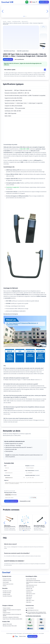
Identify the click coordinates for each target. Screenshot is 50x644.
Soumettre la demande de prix (11, 502)
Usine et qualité (6, 583)
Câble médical (29, 599)
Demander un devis (44, 2)
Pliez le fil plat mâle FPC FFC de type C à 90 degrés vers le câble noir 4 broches (40, 527)
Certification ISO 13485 (7, 581)
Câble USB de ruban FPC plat (9, 51)
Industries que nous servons (8, 584)
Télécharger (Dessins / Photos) (10, 493)
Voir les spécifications (19, 59)
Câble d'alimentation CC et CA (32, 586)
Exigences (7, 481)
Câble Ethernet (29, 592)
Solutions (5, 586)
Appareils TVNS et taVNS (7, 625)
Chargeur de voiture (7, 613)
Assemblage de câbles (16, 21)
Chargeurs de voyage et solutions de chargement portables (12, 611)
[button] (24, 16)
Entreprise (30, 466)
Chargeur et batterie (7, 609)
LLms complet (41, 634)
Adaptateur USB (29, 589)
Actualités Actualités (7, 595)
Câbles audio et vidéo (30, 587)
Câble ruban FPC (25, 21)
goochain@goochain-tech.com (33, 611)
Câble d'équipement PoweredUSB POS (33, 581)
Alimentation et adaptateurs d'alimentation (11, 618)
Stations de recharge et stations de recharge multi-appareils (12, 615)
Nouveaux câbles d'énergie (31, 579)
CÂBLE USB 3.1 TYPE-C (30, 601)
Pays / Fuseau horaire (32, 471)
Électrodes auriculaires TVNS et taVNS (10, 626)
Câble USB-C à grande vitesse (23, 51)
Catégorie (9, 21)
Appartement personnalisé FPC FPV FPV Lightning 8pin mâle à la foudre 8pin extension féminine (10, 527)
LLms (37, 634)
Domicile (5, 21)
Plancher (34, 634)
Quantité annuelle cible (32, 476)
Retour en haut (22, 637)
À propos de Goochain (7, 579)
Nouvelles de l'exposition (7, 596)
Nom (5, 466)
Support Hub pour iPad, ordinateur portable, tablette (13, 619)
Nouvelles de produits (7, 593)
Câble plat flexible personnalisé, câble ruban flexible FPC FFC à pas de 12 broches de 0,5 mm (25, 527)
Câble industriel (29, 598)
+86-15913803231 (31, 609)
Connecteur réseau (30, 591)
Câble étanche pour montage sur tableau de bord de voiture (36, 583)
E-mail (6, 471)
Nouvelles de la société (7, 591)
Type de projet (7, 476)
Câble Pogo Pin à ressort (31, 594)
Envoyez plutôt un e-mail (25, 502)
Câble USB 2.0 (29, 603)
